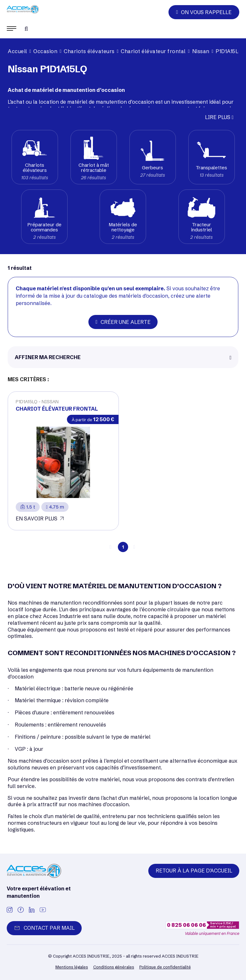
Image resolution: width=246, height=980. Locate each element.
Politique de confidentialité (165, 967)
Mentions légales (72, 967)
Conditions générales (114, 967)
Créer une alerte (123, 322)
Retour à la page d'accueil (194, 871)
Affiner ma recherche (48, 357)
